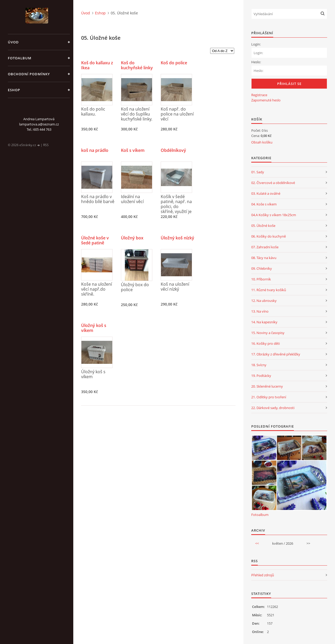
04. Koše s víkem (264, 204)
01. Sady (258, 172)
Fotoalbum (20, 58)
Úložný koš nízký (177, 238)
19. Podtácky (261, 376)
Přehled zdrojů (263, 575)
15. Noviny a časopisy (268, 333)
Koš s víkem (133, 150)
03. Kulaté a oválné (266, 193)
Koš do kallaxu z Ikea (97, 65)
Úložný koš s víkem (94, 328)
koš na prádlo (95, 150)
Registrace (259, 95)
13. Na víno (260, 311)
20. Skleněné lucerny (267, 386)
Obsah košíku (262, 142)
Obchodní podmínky (29, 74)
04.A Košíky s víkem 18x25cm (274, 215)
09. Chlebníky (262, 268)
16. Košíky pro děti (266, 343)
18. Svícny (259, 365)
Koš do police (174, 63)
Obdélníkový (173, 150)
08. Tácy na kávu (264, 258)
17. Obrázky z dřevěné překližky (276, 354)
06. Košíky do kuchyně (269, 236)
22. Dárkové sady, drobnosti (273, 408)
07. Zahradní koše (265, 247)
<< (257, 543)
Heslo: (256, 62)
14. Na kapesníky (264, 322)
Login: (256, 44)
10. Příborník (261, 279)
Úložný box (132, 238)
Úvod (13, 42)
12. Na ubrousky (264, 301)
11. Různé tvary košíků (269, 290)
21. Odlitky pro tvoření (269, 397)
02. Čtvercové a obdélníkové (273, 183)
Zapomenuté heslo (266, 100)
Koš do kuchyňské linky (137, 65)
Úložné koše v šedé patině (95, 240)
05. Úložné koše (263, 226)
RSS (46, 145)
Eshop (14, 90)
